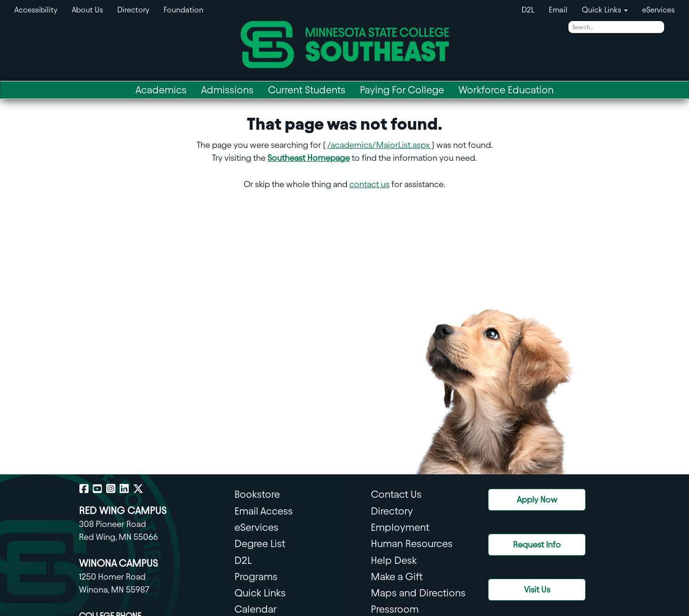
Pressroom (395, 609)
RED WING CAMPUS (123, 510)
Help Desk (394, 560)
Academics (161, 90)
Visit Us (537, 589)
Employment (400, 527)
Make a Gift (397, 577)
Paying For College (402, 90)
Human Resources (412, 543)
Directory (133, 10)
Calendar (256, 609)
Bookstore (257, 494)
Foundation (183, 10)
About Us (87, 10)
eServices (658, 10)
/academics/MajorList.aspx (379, 145)
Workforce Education (506, 90)
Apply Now (537, 499)
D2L (528, 10)
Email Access (264, 511)
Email (558, 10)
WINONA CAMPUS (118, 563)
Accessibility (36, 10)
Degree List (260, 543)
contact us (369, 184)
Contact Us (396, 494)
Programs (256, 577)
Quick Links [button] (605, 10)
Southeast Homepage (309, 158)
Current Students (307, 90)
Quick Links (260, 593)
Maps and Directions (418, 593)
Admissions (227, 90)
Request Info (537, 544)
